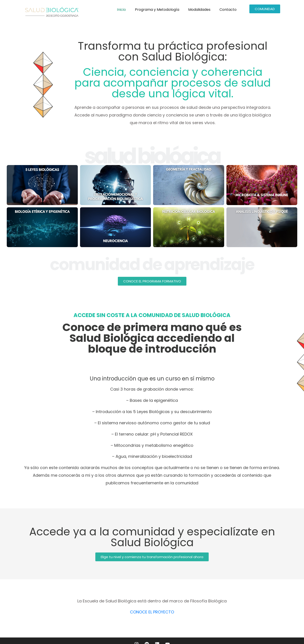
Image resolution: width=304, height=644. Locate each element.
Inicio (121, 10)
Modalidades (199, 10)
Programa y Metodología (157, 10)
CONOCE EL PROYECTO (152, 612)
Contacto (228, 10)
